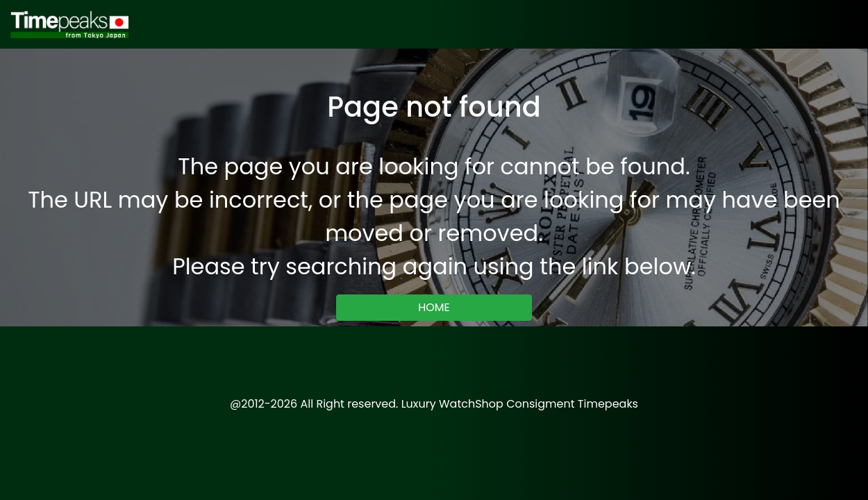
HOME (434, 307)
